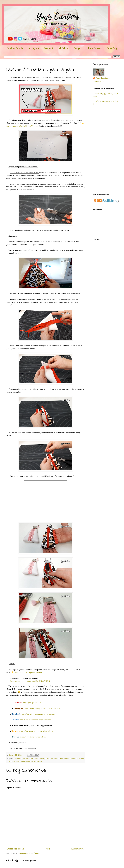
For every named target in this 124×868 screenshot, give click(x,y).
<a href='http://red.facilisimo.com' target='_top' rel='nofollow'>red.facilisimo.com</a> (107, 201)
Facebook (49, 48)
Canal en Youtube (15, 48)
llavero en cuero (32, 759)
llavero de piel (20, 759)
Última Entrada (94, 48)
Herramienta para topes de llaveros (28, 672)
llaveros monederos (61, 759)
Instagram (34, 48)
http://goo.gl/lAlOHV (32, 703)
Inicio (48, 849)
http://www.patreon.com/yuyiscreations (37, 731)
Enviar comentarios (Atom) (29, 853)
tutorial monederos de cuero (31, 761)
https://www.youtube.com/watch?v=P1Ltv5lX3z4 (30, 681)
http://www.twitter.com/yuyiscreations (35, 720)
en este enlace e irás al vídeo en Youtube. (22, 126)
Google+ (78, 48)
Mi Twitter (64, 48)
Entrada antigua (78, 849)
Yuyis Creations (103, 78)
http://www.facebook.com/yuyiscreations (38, 714)
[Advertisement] (106, 149)
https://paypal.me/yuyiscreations (33, 737)
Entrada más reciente (15, 849)
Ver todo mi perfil (100, 82)
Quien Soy (112, 48)
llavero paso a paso (46, 759)
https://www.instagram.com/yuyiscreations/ (42, 708)
